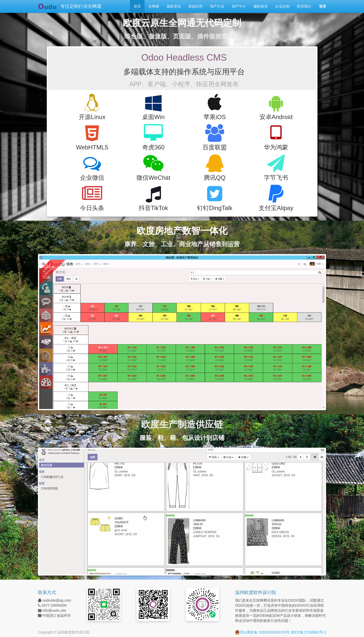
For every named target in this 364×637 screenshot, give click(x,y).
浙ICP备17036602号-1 (308, 632)
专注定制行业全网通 (81, 6)
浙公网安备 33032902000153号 (262, 632)
